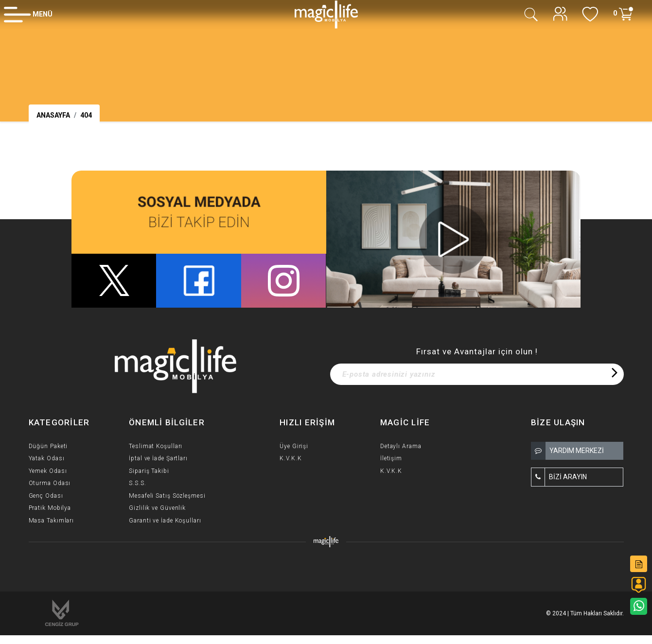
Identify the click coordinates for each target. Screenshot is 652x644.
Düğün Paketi (48, 446)
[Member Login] (28, 14)
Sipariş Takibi (149, 471)
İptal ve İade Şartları (158, 458)
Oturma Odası (50, 483)
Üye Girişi (294, 446)
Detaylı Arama (401, 446)
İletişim (391, 458)
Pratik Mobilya (50, 508)
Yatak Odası (47, 458)
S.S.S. (137, 483)
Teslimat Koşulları (156, 446)
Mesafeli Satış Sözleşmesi (167, 496)
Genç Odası (46, 496)
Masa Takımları (52, 521)
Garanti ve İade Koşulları (165, 521)
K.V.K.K (291, 458)
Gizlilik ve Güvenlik (157, 508)
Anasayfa (53, 115)
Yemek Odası (48, 471)
